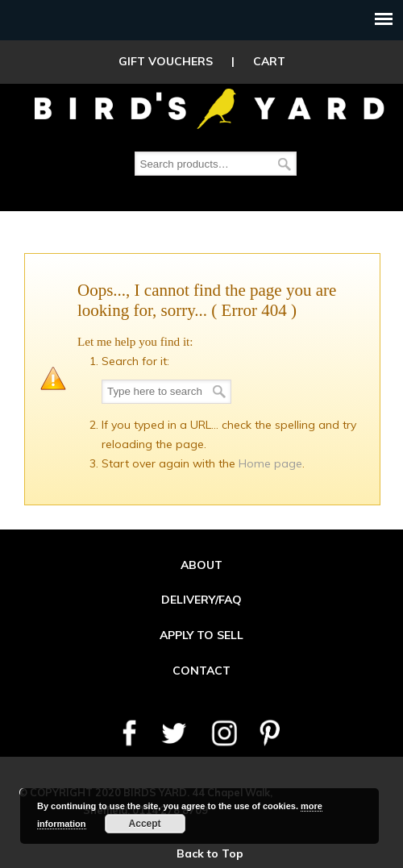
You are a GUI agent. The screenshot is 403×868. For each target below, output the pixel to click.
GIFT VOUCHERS (166, 61)
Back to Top (210, 853)
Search (285, 164)
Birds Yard (210, 108)
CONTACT (201, 671)
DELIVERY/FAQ (201, 600)
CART (269, 61)
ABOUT (201, 565)
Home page (270, 463)
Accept (145, 824)
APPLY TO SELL (201, 635)
